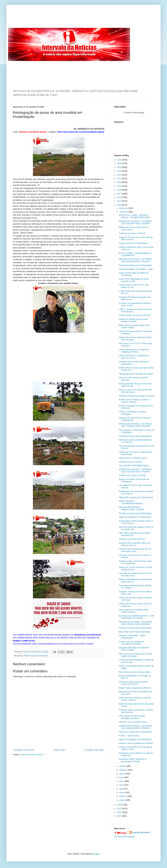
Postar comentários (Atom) (32, 755)
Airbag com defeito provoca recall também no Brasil (133, 320)
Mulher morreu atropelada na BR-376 (135, 688)
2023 (119, 171)
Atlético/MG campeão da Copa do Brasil (136, 497)
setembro (124, 770)
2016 (119, 197)
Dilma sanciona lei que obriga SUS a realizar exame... (134, 326)
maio (122, 785)
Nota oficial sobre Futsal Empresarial (135, 632)
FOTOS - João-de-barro (129, 736)
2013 (119, 805)
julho (122, 777)
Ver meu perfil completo (124, 837)
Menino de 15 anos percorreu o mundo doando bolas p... (135, 568)
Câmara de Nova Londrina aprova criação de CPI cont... (133, 683)
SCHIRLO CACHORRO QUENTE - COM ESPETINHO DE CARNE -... (136, 617)
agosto (122, 774)
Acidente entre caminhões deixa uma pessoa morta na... (135, 544)
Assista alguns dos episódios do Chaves (136, 374)
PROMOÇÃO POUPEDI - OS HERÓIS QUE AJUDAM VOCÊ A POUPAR (135, 223)
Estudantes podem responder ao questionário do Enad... (133, 760)
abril (121, 789)
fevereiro (123, 796)
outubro (123, 766)
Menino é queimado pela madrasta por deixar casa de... (135, 580)
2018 (119, 190)
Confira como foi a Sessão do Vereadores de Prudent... (131, 643)
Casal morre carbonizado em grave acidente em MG (134, 280)
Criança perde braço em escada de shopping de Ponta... (134, 351)
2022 (119, 175)
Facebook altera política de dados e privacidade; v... (134, 363)
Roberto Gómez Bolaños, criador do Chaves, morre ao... (134, 401)
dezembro (124, 208)
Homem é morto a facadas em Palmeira (136, 743)
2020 (119, 182)
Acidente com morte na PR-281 (132, 233)
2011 (119, 812)
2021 (119, 179)
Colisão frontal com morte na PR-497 (135, 315)
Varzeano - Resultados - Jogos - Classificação (133, 637)
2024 (119, 167)
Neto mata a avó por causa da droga (134, 672)
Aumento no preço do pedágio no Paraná (136, 396)
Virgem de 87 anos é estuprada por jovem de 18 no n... (134, 357)
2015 (119, 201)
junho (122, 781)
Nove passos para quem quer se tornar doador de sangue (136, 655)
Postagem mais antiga (94, 750)
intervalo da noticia (31, 652)
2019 (119, 186)
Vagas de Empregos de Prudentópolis (135, 517)
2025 (119, 163)
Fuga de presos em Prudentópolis (133, 243)
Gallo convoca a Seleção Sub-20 (133, 458)
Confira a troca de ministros (131, 462)
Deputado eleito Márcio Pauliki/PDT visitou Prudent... (134, 649)
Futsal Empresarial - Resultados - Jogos (136, 269)
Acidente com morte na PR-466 (132, 475)
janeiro (122, 800)
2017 (119, 194)
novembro (124, 212)
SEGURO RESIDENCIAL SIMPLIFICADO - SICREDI (132, 508)
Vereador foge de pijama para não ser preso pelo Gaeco (135, 550)
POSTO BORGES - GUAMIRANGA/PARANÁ (131, 502)
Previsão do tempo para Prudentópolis (135, 265)
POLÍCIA (28, 656)
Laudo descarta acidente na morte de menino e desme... (135, 699)
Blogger (96, 854)
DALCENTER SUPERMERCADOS (134, 466)
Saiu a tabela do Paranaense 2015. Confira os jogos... (134, 611)
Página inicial (59, 750)
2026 (119, 160)
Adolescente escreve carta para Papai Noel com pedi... (135, 339)
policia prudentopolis (40, 656)
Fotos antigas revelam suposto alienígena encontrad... (132, 717)
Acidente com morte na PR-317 (132, 539)
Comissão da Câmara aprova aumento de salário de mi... (135, 574)
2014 (119, 205)
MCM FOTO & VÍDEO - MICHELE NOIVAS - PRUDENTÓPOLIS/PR (134, 216)
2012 (119, 809)
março (122, 793)
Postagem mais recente (24, 750)
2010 (119, 816)
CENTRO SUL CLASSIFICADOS (133, 722)
